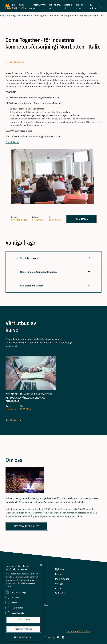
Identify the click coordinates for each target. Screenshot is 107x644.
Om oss (59, 584)
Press (58, 588)
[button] (23, 637)
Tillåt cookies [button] (24, 620)
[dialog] (23, 602)
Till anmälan (81, 219)
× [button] (41, 565)
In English (61, 593)
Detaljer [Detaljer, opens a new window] (8, 586)
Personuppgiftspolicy (78, 631)
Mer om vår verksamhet (27, 526)
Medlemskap (62, 579)
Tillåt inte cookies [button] (24, 629)
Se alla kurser (13, 420)
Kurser (27, 15)
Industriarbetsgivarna (11, 15)
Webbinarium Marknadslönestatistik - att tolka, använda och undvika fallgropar (29, 398)
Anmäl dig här (12, 142)
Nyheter (60, 569)
